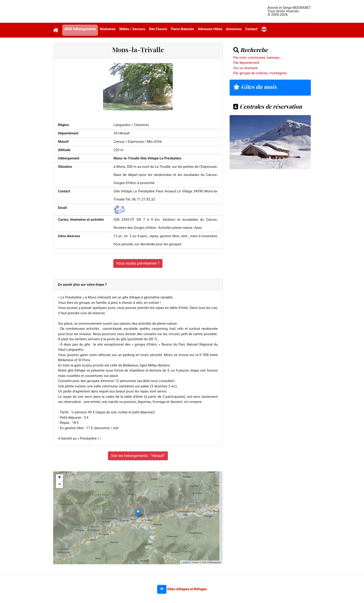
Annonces (234, 29)
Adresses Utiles (210, 29)
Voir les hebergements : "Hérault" (138, 456)
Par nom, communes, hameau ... (258, 58)
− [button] (60, 485)
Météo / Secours (132, 29)
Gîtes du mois (255, 87)
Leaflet (185, 562)
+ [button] (60, 478)
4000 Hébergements (80, 29)
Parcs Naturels (182, 29)
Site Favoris (158, 29)
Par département (246, 63)
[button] (162, 589)
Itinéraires (108, 29)
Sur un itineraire (245, 68)
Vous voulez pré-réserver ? (138, 263)
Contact (252, 29)
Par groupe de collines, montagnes (260, 73)
